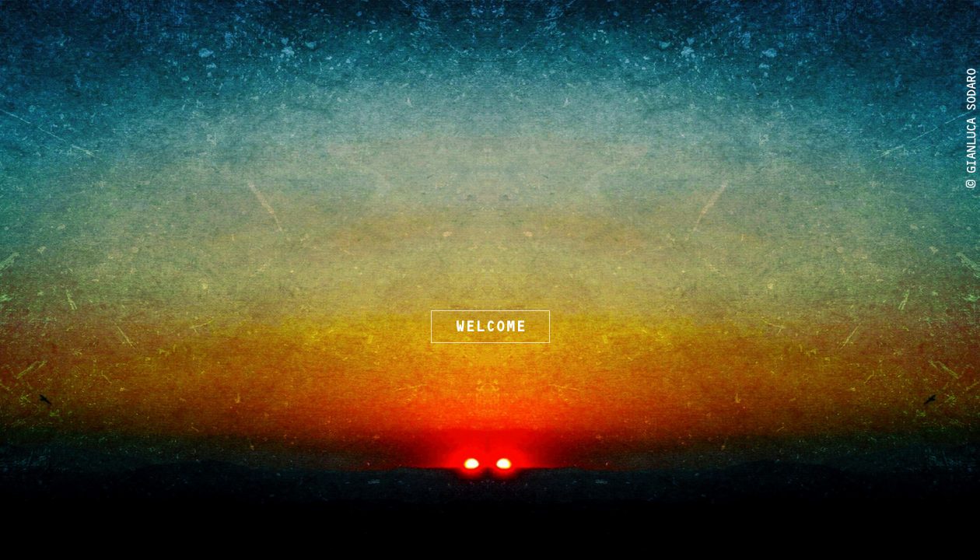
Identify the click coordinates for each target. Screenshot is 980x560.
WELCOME (490, 327)
